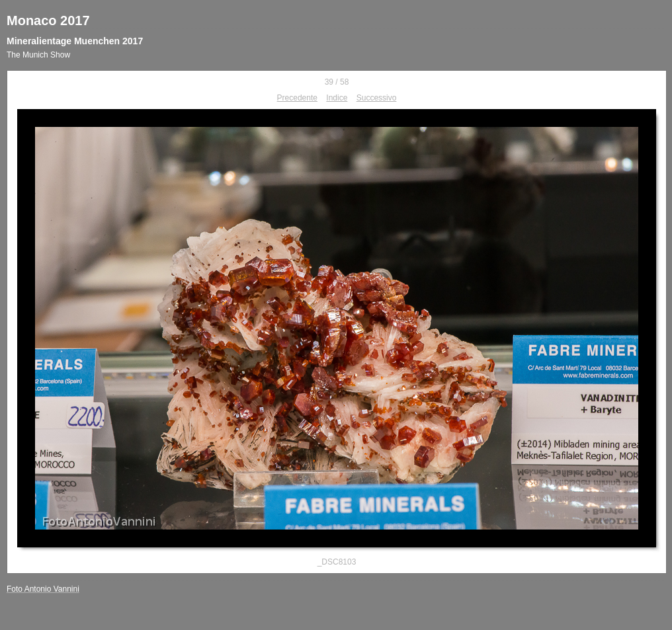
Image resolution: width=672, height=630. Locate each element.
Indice (337, 98)
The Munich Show (38, 55)
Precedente (297, 98)
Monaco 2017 (48, 20)
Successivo (377, 98)
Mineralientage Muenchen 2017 (75, 41)
